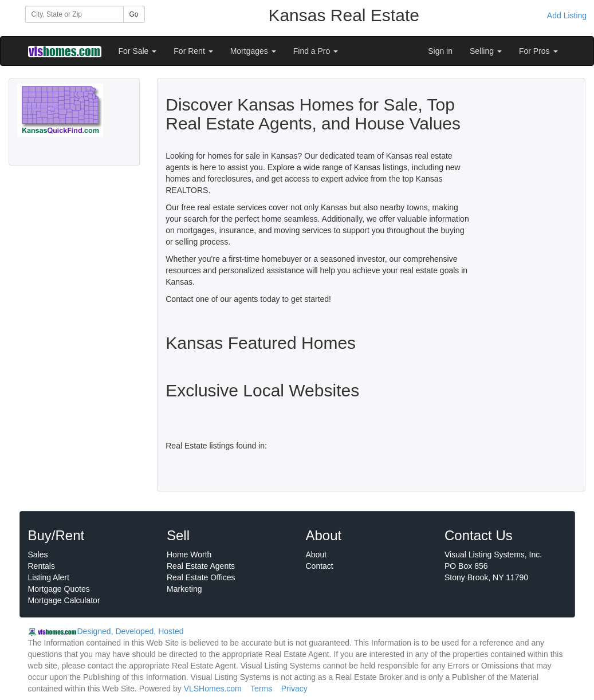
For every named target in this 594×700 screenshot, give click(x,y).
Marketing (184, 589)
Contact (320, 566)
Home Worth (189, 555)
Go (134, 14)
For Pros (538, 51)
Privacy (294, 689)
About (316, 555)
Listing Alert (49, 577)
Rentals (42, 566)
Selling (486, 51)
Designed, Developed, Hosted (131, 631)
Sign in (440, 51)
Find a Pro (316, 51)
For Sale (138, 51)
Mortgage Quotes (59, 589)
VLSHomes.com (213, 689)
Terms (261, 689)
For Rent (193, 51)
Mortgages (253, 51)
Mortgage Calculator (64, 600)
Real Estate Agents (201, 566)
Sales (38, 555)
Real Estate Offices (201, 577)
